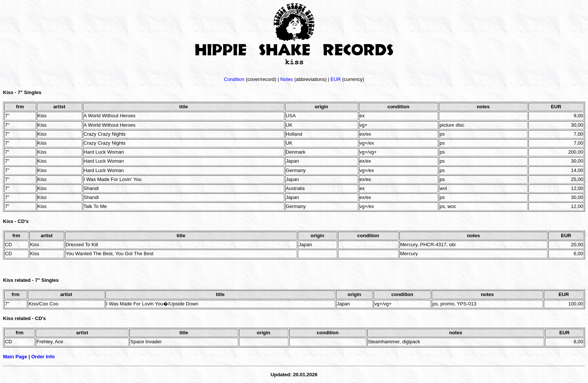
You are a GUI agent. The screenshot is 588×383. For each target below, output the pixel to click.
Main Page (15, 357)
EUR (335, 79)
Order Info (43, 357)
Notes (286, 79)
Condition (234, 79)
